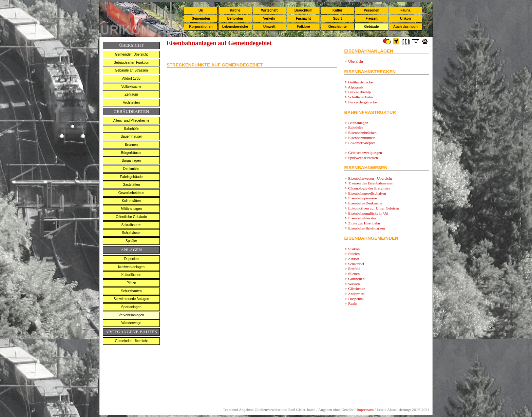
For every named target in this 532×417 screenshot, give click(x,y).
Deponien (131, 259)
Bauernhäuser (131, 136)
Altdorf (354, 259)
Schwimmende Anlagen (131, 299)
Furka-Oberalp (359, 92)
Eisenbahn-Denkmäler (365, 203)
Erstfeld (354, 269)
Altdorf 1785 (131, 78)
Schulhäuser (131, 233)
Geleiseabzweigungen (365, 153)
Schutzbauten (131, 291)
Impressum (365, 410)
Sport (338, 18)
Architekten (131, 103)
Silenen (354, 274)
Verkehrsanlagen (131, 315)
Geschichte (338, 27)
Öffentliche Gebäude (131, 217)
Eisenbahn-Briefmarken (366, 228)
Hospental (356, 299)
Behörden (235, 18)
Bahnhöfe (131, 129)
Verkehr (269, 18)
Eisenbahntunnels (362, 138)
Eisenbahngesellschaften (367, 193)
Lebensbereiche (235, 27)
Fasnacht (303, 18)
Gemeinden (201, 18)
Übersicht (356, 61)
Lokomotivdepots (362, 143)
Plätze (131, 283)
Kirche (235, 10)
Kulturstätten (131, 201)
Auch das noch (405, 27)
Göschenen (357, 289)
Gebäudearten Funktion (131, 63)
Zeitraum (131, 94)
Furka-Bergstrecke (362, 102)
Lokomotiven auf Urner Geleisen (374, 208)
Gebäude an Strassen (131, 70)
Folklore (303, 27)
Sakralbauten (131, 225)
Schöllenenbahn (360, 97)
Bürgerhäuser (131, 153)
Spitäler (131, 241)
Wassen (354, 284)
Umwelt (269, 27)
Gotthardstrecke (360, 82)
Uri (201, 10)
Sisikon (354, 249)
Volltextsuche (131, 87)
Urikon (405, 18)
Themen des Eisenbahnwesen (371, 183)
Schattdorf (356, 264)
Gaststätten (131, 185)
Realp (353, 303)
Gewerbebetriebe (131, 193)
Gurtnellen (356, 279)
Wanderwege (131, 323)
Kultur (337, 10)
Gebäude (372, 27)
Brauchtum (303, 10)
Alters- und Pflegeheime (131, 121)
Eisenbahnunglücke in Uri (368, 213)
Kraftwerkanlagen (131, 267)
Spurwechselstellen (363, 158)
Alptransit (356, 87)
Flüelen (354, 254)
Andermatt (356, 294)
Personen (372, 10)
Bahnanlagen (358, 123)
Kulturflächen (131, 275)
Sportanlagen (131, 307)
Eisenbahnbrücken (362, 133)
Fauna (405, 10)
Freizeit (371, 18)
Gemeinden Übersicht (131, 54)
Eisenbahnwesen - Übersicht (370, 178)
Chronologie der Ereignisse (369, 188)
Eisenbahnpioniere (362, 198)
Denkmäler (131, 169)
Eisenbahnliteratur (362, 218)
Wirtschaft (269, 10)
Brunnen (131, 145)
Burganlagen (131, 161)
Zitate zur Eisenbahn (364, 223)
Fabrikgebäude (131, 177)
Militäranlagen (131, 209)
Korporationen (201, 27)
